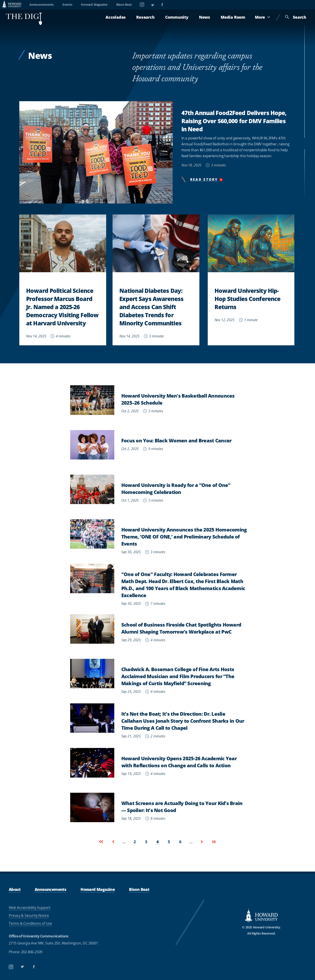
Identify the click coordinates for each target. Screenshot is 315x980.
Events (67, 5)
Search (296, 17)
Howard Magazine (94, 5)
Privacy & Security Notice (29, 915)
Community (177, 17)
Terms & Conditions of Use (30, 923)
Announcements (42, 5)
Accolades (116, 17)
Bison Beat (124, 5)
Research (145, 17)
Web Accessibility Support (30, 908)
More (263, 17)
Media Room (233, 17)
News (205, 17)
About (15, 889)
